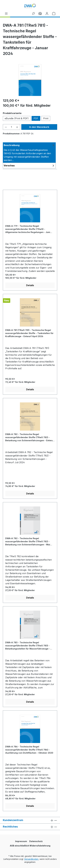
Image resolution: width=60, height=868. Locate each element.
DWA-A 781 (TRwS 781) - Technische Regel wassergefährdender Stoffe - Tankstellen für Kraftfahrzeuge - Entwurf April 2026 (29, 333)
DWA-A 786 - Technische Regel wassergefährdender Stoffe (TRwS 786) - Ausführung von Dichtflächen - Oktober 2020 (29, 750)
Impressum (21, 841)
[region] (30, 80)
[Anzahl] (12, 127)
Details (30, 285)
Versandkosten (31, 859)
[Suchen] (33, 13)
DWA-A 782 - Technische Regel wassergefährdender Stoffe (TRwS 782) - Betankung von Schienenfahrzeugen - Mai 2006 (28, 541)
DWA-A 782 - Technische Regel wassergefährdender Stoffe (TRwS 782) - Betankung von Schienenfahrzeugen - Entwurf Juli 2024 (30, 437)
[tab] (29, 153)
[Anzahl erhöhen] (17, 127)
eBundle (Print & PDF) (17, 118)
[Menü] (6, 13)
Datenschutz (36, 841)
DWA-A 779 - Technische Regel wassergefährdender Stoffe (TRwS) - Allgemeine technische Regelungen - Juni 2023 (28, 229)
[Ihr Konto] (47, 13)
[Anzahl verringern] (6, 127)
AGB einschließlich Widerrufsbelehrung (30, 846)
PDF (36, 118)
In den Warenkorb (39, 127)
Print (46, 118)
